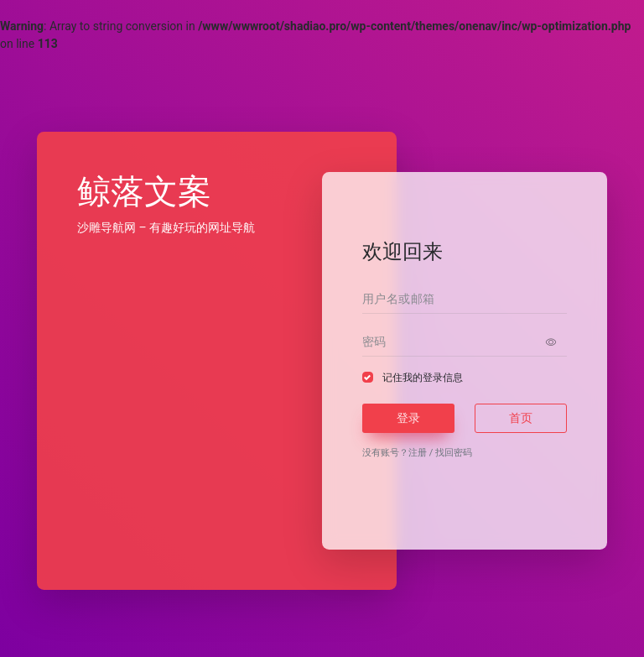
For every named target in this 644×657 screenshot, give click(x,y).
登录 (408, 418)
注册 (418, 453)
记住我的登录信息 (423, 378)
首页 (521, 418)
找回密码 (454, 453)
